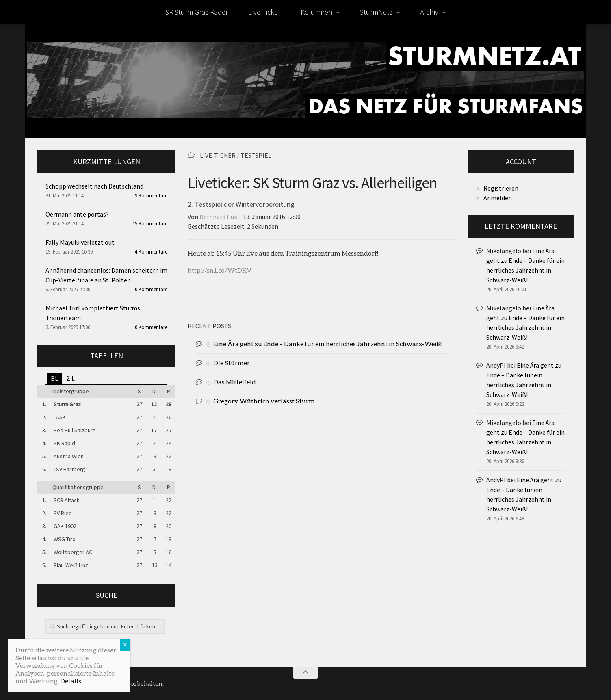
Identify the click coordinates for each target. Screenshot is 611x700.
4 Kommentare (151, 252)
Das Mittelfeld (235, 382)
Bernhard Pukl (219, 217)
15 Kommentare (150, 224)
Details (71, 681)
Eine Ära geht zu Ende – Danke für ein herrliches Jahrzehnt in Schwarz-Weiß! (327, 343)
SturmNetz (376, 12)
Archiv (429, 12)
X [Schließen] (125, 645)
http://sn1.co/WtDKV (220, 270)
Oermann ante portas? (77, 214)
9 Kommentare (151, 196)
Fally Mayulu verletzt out (80, 242)
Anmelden (498, 198)
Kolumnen (316, 12)
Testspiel (256, 155)
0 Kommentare (151, 289)
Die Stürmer (232, 363)
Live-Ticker (264, 12)
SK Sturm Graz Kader (197, 12)
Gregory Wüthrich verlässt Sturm (264, 401)
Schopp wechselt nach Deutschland (94, 186)
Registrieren (501, 188)
